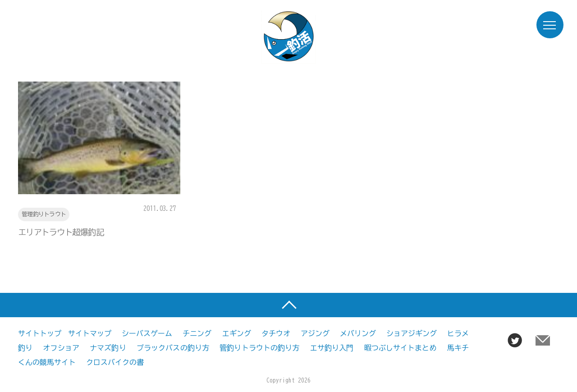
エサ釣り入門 (332, 348)
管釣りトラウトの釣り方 (259, 348)
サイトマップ (90, 333)
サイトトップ (40, 333)
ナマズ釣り (108, 348)
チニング (197, 333)
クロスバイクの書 (115, 362)
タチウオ (276, 333)
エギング (237, 333)
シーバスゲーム (147, 333)
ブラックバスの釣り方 (173, 348)
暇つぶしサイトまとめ (401, 348)
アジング (315, 333)
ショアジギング (412, 333)
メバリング (358, 333)
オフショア (61, 348)
